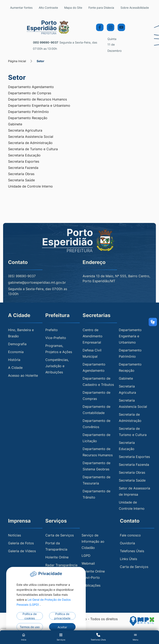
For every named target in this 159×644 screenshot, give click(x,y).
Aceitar (62, 627)
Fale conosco (130, 535)
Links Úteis (128, 559)
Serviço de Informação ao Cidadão (93, 542)
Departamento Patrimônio (28, 112)
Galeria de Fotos (21, 543)
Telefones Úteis (132, 551)
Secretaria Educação (24, 155)
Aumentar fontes (22, 8)
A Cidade (15, 368)
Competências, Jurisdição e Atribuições (57, 366)
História (14, 360)
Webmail (88, 564)
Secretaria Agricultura (25, 131)
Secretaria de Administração (30, 143)
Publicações (91, 586)
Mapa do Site (78, 8)
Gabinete (15, 124)
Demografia (17, 344)
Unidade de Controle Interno (30, 186)
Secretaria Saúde (21, 180)
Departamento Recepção (28, 118)
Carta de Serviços (60, 535)
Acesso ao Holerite (23, 375)
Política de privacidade (62, 616)
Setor (40, 61)
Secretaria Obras (21, 174)
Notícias (14, 535)
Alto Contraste (51, 8)
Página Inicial (17, 61)
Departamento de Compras (30, 93)
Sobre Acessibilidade (137, 8)
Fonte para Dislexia (106, 8)
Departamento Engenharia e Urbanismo (39, 106)
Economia (16, 352)
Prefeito (52, 330)
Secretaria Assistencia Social (31, 137)
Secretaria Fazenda (23, 168)
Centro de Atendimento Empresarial (93, 336)
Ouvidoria (127, 543)
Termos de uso (30, 627)
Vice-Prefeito (56, 338)
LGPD (86, 556)
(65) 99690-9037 (46, 43)
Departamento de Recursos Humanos (37, 99)
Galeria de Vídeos (22, 551)
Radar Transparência (61, 565)
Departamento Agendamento (31, 87)
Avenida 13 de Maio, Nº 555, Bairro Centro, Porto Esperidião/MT (116, 279)
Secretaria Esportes (24, 162)
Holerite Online (57, 557)
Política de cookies (30, 616)
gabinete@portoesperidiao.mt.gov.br (37, 283)
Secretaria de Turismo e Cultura (33, 149)
